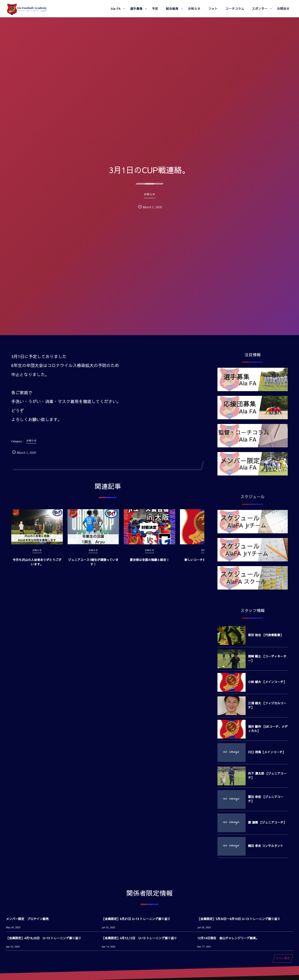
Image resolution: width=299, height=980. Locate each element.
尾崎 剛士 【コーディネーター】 (267, 658)
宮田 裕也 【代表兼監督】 (266, 635)
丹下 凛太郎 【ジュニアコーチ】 (267, 776)
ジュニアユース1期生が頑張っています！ (93, 566)
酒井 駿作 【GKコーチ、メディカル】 (268, 729)
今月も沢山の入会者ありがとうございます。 (37, 566)
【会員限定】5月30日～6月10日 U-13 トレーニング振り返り (239, 919)
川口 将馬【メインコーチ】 (267, 752)
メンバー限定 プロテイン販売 (27, 919)
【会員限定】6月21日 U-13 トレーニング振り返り (136, 919)
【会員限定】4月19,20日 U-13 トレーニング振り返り (44, 938)
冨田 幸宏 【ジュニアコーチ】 (266, 799)
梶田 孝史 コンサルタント (266, 846)
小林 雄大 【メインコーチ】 (267, 682)
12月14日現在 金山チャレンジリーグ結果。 (228, 938)
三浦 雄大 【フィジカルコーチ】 (267, 705)
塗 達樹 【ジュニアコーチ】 (267, 822)
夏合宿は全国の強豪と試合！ (149, 564)
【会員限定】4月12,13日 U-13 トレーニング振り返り (139, 938)
